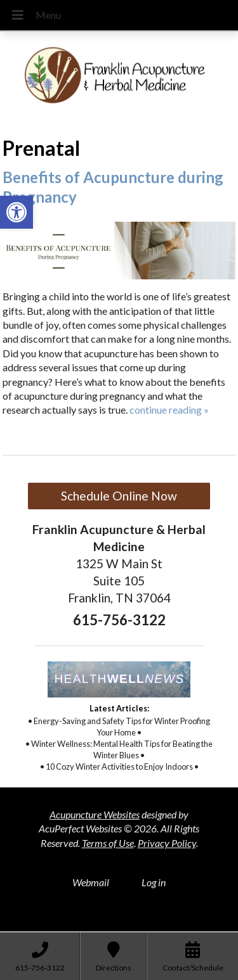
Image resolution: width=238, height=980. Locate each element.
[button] (17, 212)
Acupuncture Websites (95, 814)
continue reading (169, 410)
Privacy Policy (167, 843)
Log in (154, 882)
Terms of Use (108, 843)
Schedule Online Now (119, 496)
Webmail (91, 882)
